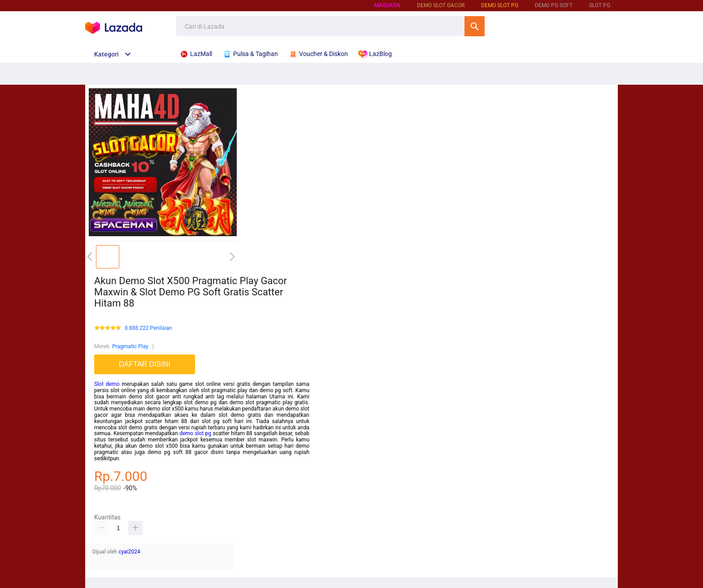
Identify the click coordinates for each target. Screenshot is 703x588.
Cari (475, 26)
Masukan (387, 5)
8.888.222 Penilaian (148, 328)
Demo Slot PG (500, 5)
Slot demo (107, 384)
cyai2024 (129, 552)
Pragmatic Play (130, 346)
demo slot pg (195, 433)
